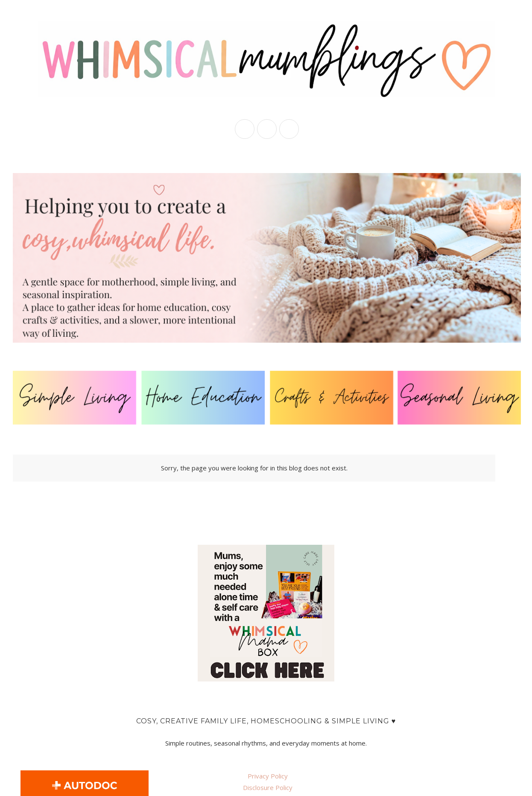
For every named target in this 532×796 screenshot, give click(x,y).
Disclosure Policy (268, 787)
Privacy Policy (268, 776)
